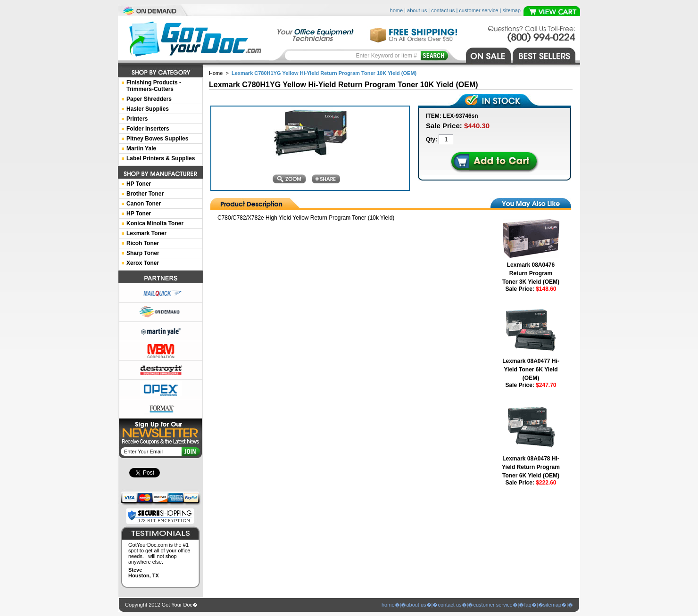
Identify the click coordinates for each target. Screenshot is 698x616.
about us (417, 10)
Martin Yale (141, 148)
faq (528, 605)
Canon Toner (144, 204)
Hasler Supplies (148, 109)
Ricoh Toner (143, 243)
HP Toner (139, 184)
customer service (478, 10)
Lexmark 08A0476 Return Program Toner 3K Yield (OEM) (531, 273)
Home (216, 73)
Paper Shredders (149, 99)
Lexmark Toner (146, 233)
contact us (443, 10)
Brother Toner (145, 194)
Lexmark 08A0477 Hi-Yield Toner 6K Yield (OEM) (531, 370)
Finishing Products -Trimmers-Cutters (154, 86)
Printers (137, 119)
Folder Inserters (148, 129)
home (397, 10)
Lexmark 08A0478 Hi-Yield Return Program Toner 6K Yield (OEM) (531, 467)
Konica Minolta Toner (155, 223)
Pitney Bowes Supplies (157, 139)
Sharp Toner (143, 253)
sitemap (511, 10)
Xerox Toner (143, 263)
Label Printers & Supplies (161, 158)
